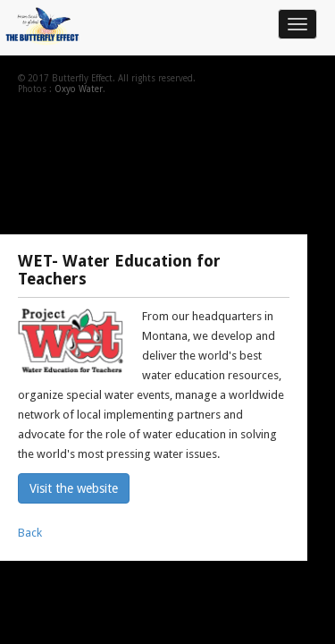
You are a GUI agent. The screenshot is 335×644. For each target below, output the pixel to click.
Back (30, 533)
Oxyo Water (79, 89)
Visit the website (74, 488)
